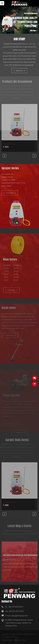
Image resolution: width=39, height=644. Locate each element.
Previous (4, 156)
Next (34, 156)
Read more (18, 71)
